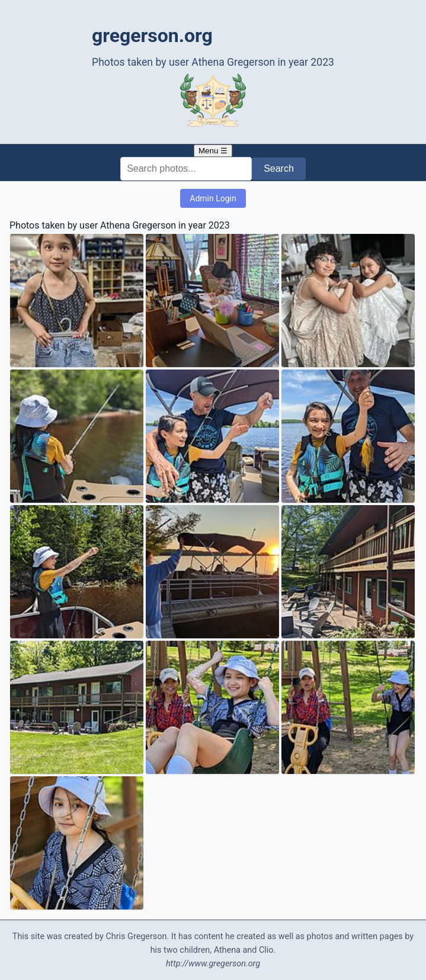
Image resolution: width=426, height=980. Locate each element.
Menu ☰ (213, 151)
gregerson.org (152, 36)
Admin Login (213, 198)
